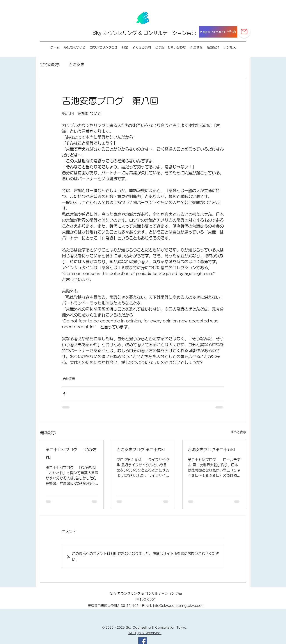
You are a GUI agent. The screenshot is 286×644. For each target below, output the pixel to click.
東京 (192, 33)
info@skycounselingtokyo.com (179, 606)
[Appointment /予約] (218, 32)
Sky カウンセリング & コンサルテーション (140, 33)
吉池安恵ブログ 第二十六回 (141, 450)
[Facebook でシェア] (64, 394)
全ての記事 (50, 65)
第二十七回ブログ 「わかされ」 (71, 453)
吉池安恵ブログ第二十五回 (211, 450)
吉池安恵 (76, 65)
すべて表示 (238, 432)
